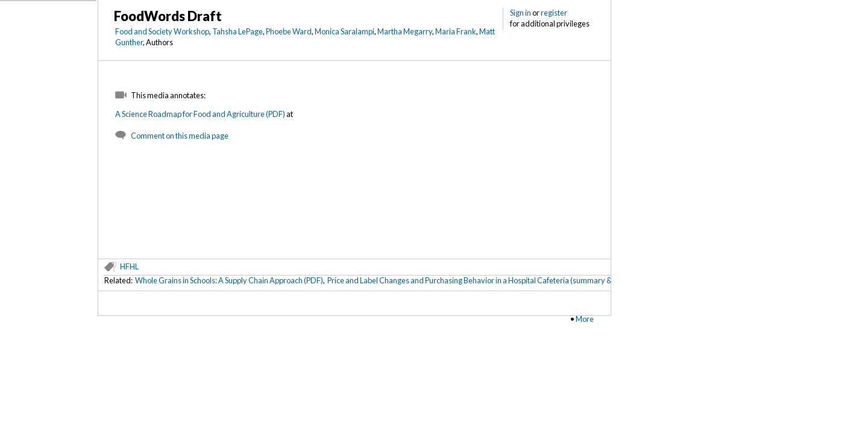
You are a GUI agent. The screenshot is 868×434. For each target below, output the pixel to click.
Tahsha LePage (237, 31)
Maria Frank (456, 31)
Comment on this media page (180, 136)
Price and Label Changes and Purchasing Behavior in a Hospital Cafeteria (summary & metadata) (488, 280)
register (554, 13)
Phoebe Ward (289, 31)
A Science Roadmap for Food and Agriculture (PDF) (200, 114)
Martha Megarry (405, 31)
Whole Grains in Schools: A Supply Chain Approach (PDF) (229, 280)
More (585, 319)
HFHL (129, 266)
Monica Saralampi (344, 31)
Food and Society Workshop (162, 31)
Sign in (520, 13)
